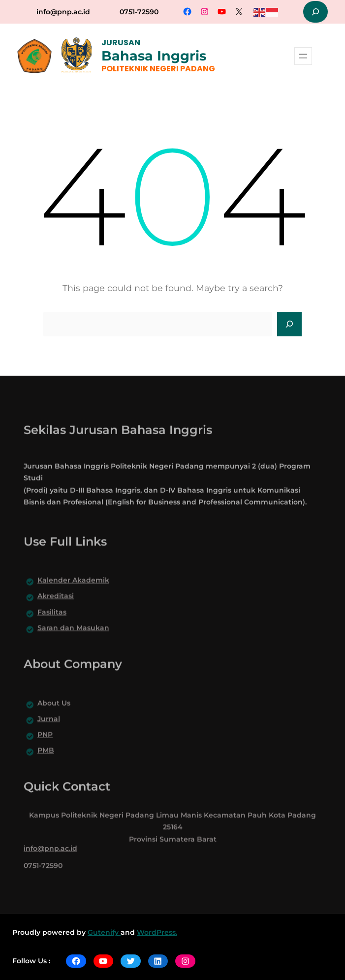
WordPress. (157, 932)
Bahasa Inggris (154, 56)
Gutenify (104, 932)
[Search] (289, 324)
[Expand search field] (315, 12)
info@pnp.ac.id (63, 12)
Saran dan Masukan (73, 643)
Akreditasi (56, 612)
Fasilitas (52, 627)
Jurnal (49, 734)
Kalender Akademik (73, 595)
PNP (45, 750)
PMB (46, 766)
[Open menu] (303, 56)
